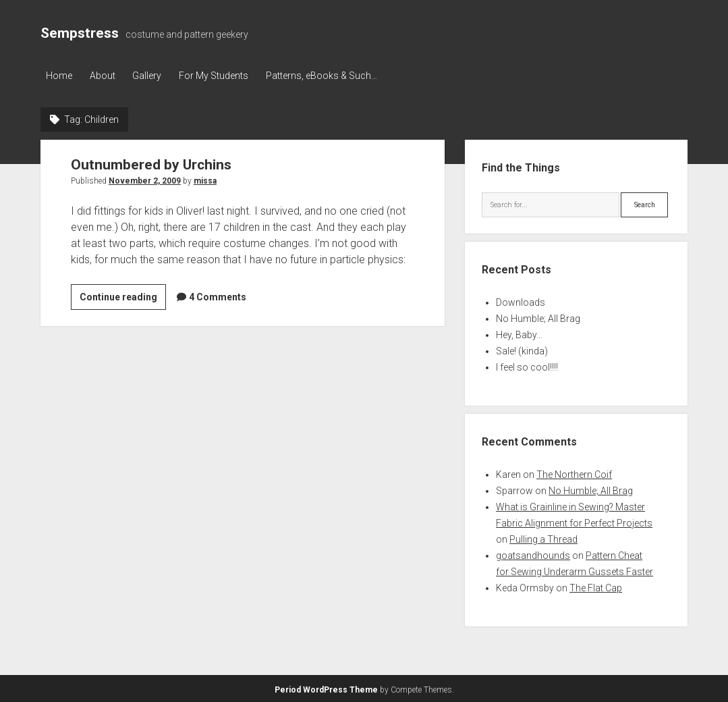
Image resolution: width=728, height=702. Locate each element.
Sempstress (80, 33)
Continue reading (123, 297)
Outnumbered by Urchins (151, 163)
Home (59, 76)
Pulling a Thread (543, 538)
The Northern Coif (574, 473)
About (105, 76)
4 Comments (218, 295)
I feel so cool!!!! (527, 366)
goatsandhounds (533, 554)
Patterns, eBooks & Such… (333, 76)
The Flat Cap (596, 587)
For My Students (222, 76)
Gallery (153, 76)
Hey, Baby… (519, 333)
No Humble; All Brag (538, 317)
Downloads (521, 301)
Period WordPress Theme (326, 688)
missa (205, 179)
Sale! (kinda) (522, 350)
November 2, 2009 (145, 179)
